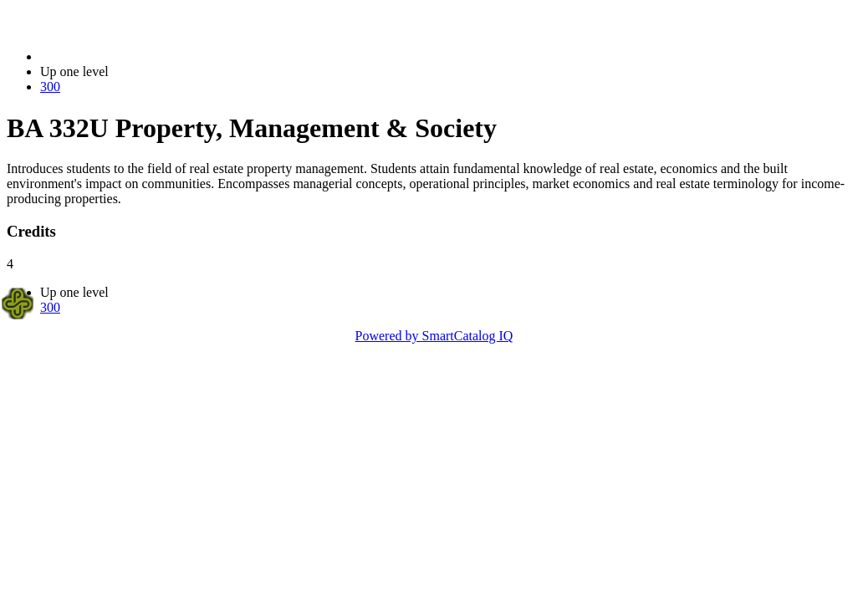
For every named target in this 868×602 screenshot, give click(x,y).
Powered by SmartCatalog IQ (434, 336)
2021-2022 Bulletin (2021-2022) (128, 56)
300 (50, 87)
